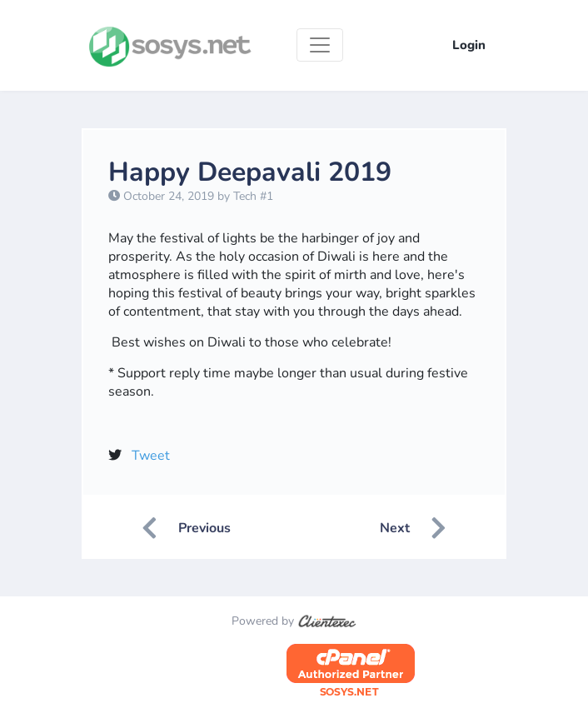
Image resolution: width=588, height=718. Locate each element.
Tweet (151, 456)
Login (469, 45)
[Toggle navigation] (320, 45)
